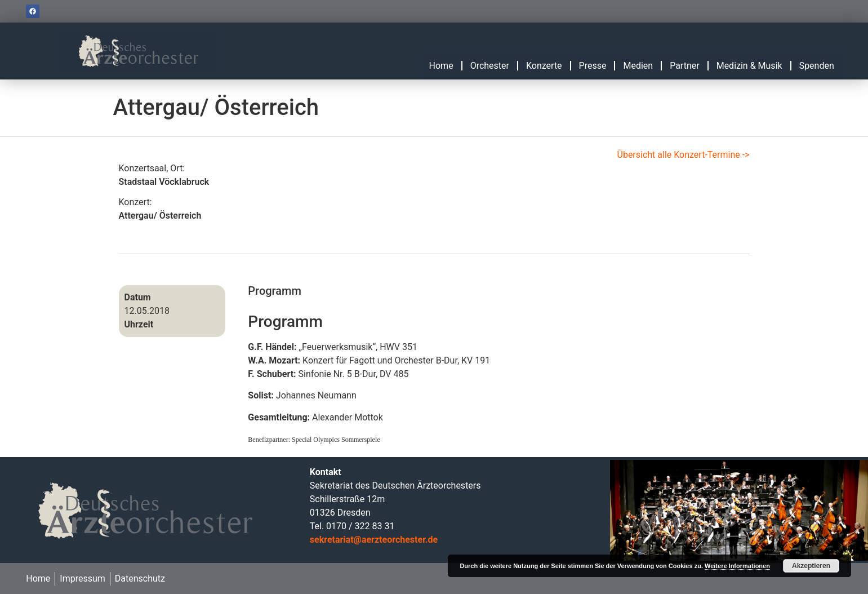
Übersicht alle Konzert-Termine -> (684, 155)
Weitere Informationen (737, 566)
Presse (593, 66)
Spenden (817, 66)
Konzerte (544, 66)
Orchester (490, 66)
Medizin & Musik (749, 66)
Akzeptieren (811, 566)
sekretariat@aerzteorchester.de (374, 540)
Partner (685, 66)
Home (441, 66)
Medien (638, 66)
